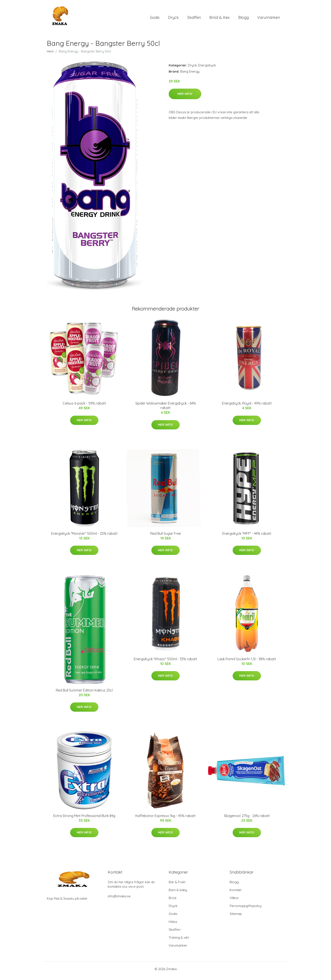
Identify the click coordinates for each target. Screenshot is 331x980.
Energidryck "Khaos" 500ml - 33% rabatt (165, 663)
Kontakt (236, 894)
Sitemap (236, 917)
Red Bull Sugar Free (166, 537)
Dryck (173, 19)
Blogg (243, 19)
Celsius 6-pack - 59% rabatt (84, 407)
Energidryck (207, 69)
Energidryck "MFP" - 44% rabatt (247, 537)
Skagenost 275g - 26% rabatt (247, 819)
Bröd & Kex (219, 19)
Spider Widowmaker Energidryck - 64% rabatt (166, 409)
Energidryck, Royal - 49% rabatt (247, 407)
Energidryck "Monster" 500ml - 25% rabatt (84, 537)
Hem (50, 55)
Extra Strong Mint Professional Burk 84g (84, 819)
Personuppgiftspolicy (246, 909)
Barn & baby (178, 894)
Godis (155, 19)
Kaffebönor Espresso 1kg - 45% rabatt (165, 819)
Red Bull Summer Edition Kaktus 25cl (84, 694)
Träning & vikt (179, 941)
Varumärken (269, 19)
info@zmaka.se (119, 900)
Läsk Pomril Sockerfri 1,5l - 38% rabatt (247, 663)
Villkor (234, 902)
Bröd (172, 902)
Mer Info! (185, 97)
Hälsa (173, 925)
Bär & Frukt (177, 886)
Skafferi (194, 19)
